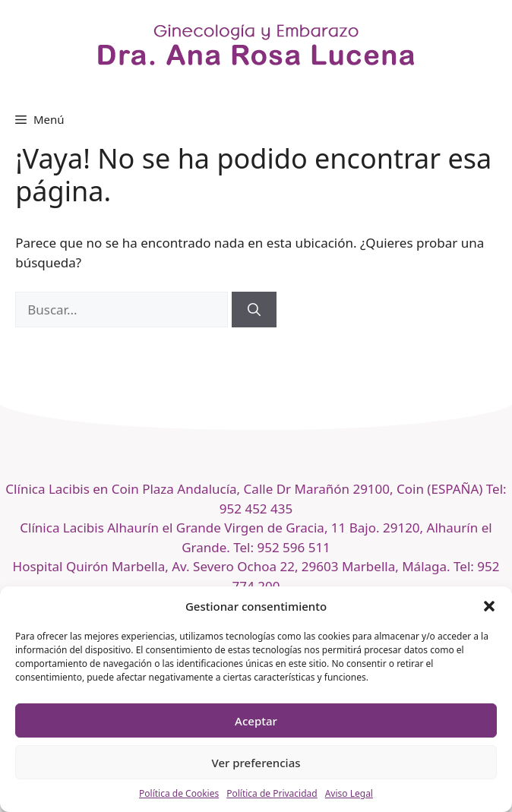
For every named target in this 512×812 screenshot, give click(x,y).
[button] (489, 606)
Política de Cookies (179, 793)
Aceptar (256, 721)
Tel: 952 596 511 (282, 547)
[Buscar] (254, 310)
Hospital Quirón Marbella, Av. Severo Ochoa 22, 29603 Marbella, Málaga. (232, 566)
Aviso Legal (349, 793)
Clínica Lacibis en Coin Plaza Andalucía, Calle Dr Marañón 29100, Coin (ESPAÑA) (245, 489)
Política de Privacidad (272, 793)
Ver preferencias (256, 763)
